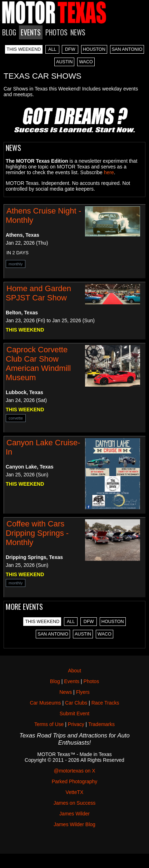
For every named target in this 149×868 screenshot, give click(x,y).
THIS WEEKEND (24, 49)
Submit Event (74, 713)
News (66, 692)
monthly (16, 264)
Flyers (83, 692)
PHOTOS (56, 32)
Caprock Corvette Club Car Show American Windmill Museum (38, 364)
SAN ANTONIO (127, 49)
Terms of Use (49, 724)
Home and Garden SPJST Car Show (38, 293)
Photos (91, 681)
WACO (86, 62)
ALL (52, 49)
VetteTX (75, 792)
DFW (70, 49)
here (109, 172)
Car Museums (45, 703)
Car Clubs (76, 703)
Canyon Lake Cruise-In (43, 447)
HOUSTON (94, 49)
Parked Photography (75, 781)
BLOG (9, 32)
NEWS (78, 32)
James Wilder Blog (74, 824)
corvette (16, 418)
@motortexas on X (74, 771)
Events (72, 681)
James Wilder (74, 814)
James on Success (75, 803)
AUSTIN (64, 62)
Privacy (76, 724)
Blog (55, 681)
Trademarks (101, 724)
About (74, 671)
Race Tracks (105, 703)
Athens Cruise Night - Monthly (43, 215)
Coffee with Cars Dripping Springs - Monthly (37, 533)
